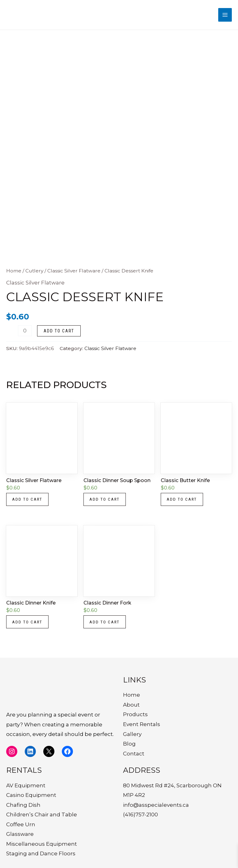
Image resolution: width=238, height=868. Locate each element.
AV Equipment (26, 785)
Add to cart (59, 333)
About (131, 705)
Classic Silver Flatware (74, 273)
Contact (134, 754)
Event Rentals (142, 724)
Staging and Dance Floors (41, 854)
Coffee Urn (21, 824)
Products (135, 715)
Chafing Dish (23, 805)
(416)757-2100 (140, 815)
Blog (129, 744)
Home (14, 273)
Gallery (132, 734)
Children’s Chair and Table (42, 815)
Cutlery (34, 273)
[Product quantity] (25, 333)
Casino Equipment (31, 795)
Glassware (20, 834)
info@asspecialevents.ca (156, 805)
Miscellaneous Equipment (42, 844)
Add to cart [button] (28, 502)
